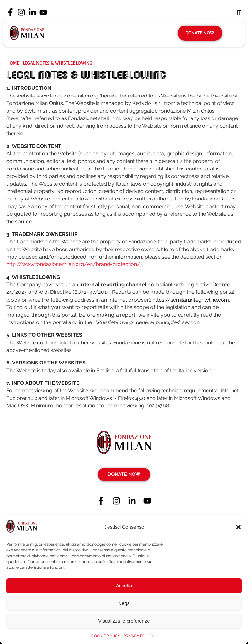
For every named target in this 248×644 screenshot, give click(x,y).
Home (13, 63)
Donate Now (200, 33)
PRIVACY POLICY (139, 636)
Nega (124, 603)
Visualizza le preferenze (124, 621)
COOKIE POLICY (106, 636)
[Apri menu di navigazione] (233, 35)
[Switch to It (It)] (239, 12)
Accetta (124, 585)
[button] (238, 527)
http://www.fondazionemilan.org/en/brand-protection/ (73, 264)
